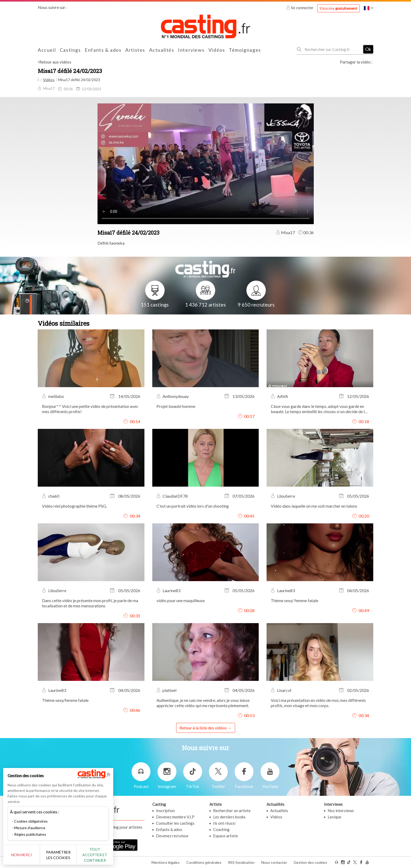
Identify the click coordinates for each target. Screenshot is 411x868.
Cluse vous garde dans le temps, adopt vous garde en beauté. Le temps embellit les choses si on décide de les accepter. (320, 409)
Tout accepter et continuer (95, 855)
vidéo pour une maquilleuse (181, 600)
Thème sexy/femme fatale (65, 700)
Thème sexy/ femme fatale (294, 600)
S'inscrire (338, 8)
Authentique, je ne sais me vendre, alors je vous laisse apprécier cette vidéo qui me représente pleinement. (203, 703)
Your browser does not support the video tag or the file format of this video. (206, 163)
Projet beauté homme (176, 406)
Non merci (22, 855)
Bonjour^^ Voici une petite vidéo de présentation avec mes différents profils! (90, 409)
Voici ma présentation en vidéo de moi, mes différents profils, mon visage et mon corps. (318, 703)
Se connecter (300, 8)
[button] (369, 8)
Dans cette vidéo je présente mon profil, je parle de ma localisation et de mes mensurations (90, 603)
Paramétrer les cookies (58, 855)
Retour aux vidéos (55, 62)
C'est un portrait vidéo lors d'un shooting (193, 506)
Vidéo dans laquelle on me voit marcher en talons (314, 506)
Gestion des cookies (310, 862)
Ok (368, 49)
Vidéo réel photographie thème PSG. (74, 506)
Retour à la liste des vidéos (203, 728)
